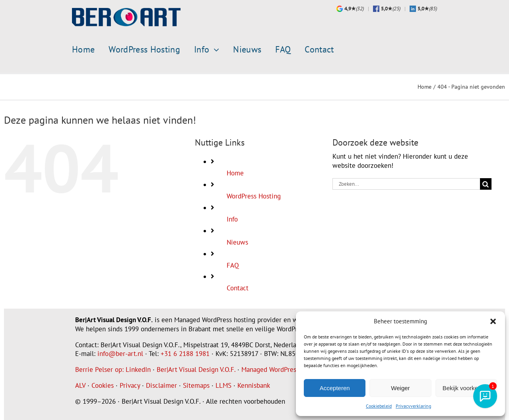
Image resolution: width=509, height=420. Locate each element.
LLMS (223, 385)
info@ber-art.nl (120, 353)
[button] (493, 321)
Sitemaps (196, 385)
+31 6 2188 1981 (185, 353)
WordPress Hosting (254, 196)
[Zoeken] (486, 184)
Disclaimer (161, 385)
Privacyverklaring (413, 406)
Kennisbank (254, 385)
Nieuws (237, 242)
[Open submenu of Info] (214, 50)
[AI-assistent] (485, 396)
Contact (238, 288)
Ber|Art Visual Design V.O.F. (196, 369)
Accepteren (335, 388)
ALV (80, 385)
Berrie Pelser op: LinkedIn (113, 369)
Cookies (103, 385)
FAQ (233, 264)
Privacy (130, 385)
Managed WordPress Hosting (282, 369)
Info (232, 219)
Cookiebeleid (379, 406)
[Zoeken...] (406, 184)
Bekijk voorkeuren (466, 388)
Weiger (400, 388)
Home (235, 173)
